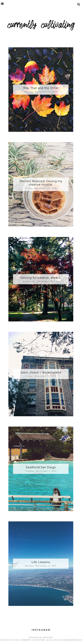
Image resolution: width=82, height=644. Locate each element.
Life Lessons (41, 562)
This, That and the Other (41, 88)
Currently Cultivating (33, 640)
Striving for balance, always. (41, 278)
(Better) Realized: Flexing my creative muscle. (41, 183)
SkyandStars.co (73, 640)
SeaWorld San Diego (41, 467)
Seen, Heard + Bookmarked (41, 373)
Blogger (48, 638)
